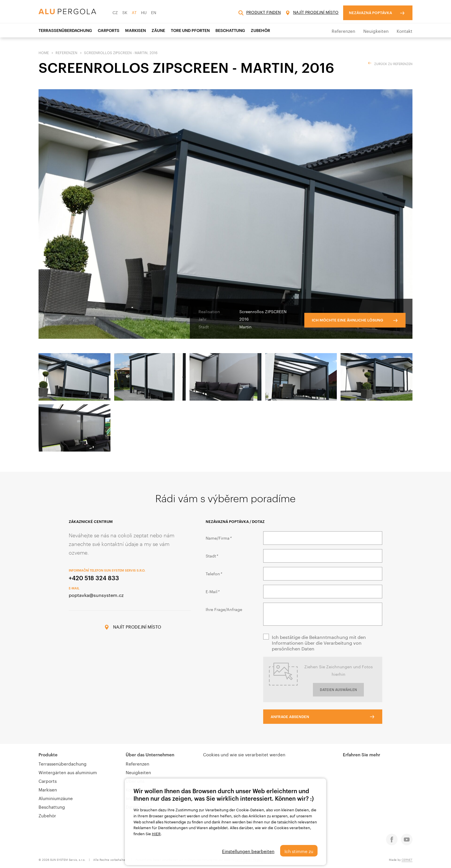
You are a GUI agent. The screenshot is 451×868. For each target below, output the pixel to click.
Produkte (48, 755)
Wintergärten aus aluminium (68, 772)
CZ (115, 12)
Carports (109, 30)
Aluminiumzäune (56, 798)
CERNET (407, 859)
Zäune (158, 30)
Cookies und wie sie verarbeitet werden (244, 754)
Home (44, 52)
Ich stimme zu (299, 851)
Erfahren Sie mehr (362, 755)
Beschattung (230, 30)
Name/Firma (218, 538)
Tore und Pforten (190, 30)
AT (134, 12)
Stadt (212, 555)
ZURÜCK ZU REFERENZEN (393, 63)
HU (144, 12)
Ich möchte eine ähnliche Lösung (347, 320)
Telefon (214, 573)
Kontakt (405, 31)
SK (125, 12)
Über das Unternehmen (150, 755)
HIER (156, 833)
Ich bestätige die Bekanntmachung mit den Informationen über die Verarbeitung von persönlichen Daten (319, 642)
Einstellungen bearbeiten (248, 851)
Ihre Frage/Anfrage (224, 609)
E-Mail (212, 591)
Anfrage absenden (290, 717)
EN (154, 12)
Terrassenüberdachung (65, 30)
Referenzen (343, 31)
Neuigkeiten (376, 31)
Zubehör (260, 30)
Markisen (135, 30)
